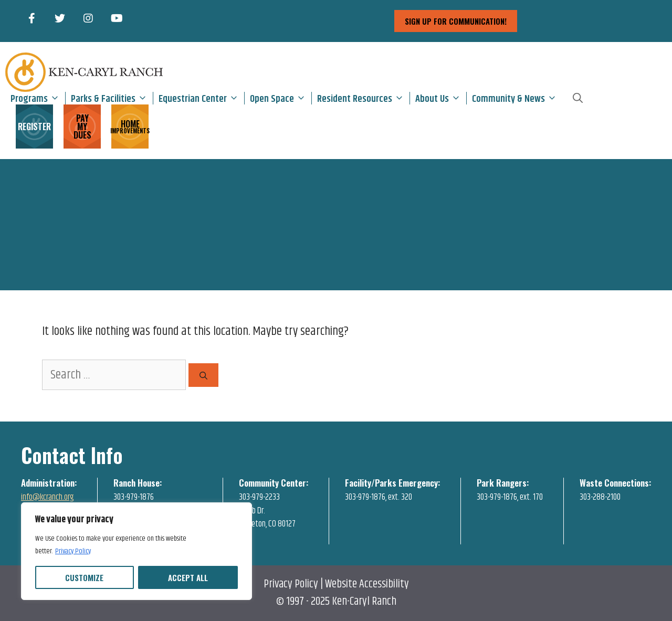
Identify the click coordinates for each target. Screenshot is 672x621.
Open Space (281, 98)
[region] (136, 551)
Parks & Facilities (112, 98)
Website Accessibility (367, 584)
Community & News (517, 98)
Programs (38, 98)
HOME (130, 126)
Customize (84, 577)
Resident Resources (363, 98)
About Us (441, 98)
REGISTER (34, 127)
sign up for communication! (456, 21)
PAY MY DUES (82, 127)
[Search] (203, 375)
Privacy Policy (73, 551)
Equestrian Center (201, 98)
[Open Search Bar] (578, 98)
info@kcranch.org (48, 497)
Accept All (188, 577)
